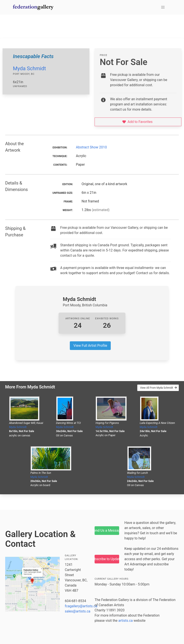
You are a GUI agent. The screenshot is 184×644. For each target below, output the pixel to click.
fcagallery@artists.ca (81, 606)
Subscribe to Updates (107, 559)
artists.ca (126, 621)
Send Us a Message (107, 530)
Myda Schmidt (29, 68)
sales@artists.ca (78, 611)
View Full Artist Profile (90, 346)
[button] (163, 7)
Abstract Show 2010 (91, 147)
